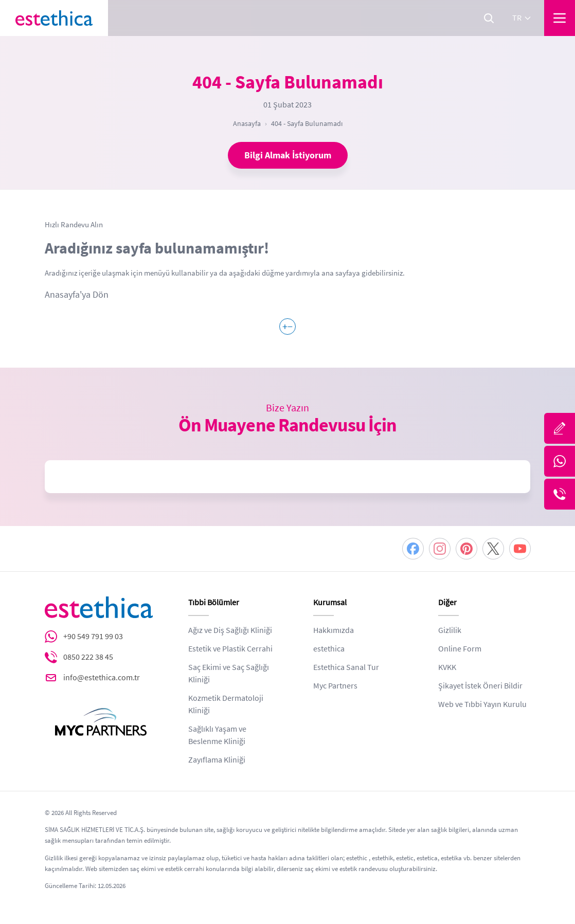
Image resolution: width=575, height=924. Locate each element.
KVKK (447, 667)
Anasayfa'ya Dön (77, 295)
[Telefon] (560, 494)
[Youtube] (520, 549)
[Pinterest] (466, 549)
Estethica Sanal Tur (346, 667)
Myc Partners (335, 686)
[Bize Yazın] (560, 428)
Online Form (460, 649)
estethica (329, 649)
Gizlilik (450, 630)
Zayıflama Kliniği (217, 760)
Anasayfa (247, 123)
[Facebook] (413, 549)
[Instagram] (440, 549)
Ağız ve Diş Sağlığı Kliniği (230, 630)
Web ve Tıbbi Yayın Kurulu (482, 704)
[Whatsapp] (560, 461)
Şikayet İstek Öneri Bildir (480, 686)
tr (522, 18)
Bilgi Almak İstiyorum (288, 155)
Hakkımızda (334, 630)
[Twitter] (493, 549)
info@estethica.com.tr (102, 678)
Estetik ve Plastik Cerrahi (230, 649)
